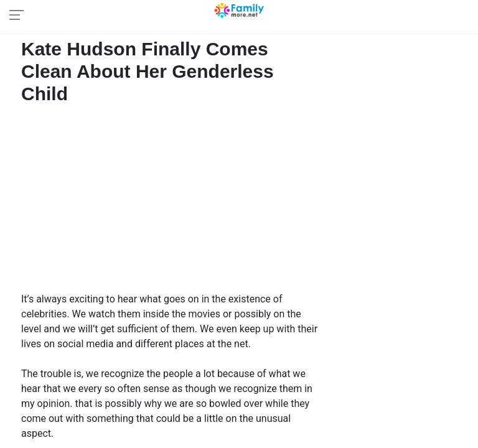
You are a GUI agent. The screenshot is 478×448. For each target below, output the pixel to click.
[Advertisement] (172, 202)
